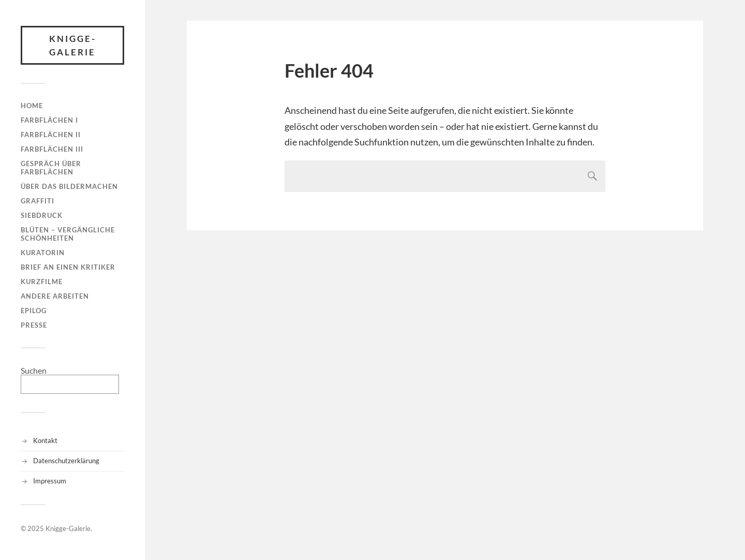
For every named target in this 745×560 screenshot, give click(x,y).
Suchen (34, 370)
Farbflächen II (51, 135)
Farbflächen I (49, 120)
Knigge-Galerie (73, 45)
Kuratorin (43, 253)
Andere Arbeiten (55, 296)
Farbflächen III (52, 149)
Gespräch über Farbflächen (51, 168)
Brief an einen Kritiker (68, 267)
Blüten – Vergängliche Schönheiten (68, 234)
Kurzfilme (42, 282)
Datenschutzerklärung (66, 461)
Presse (34, 325)
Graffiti (38, 201)
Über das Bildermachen (69, 186)
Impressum (50, 481)
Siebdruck (42, 215)
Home (32, 106)
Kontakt (45, 440)
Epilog (34, 311)
